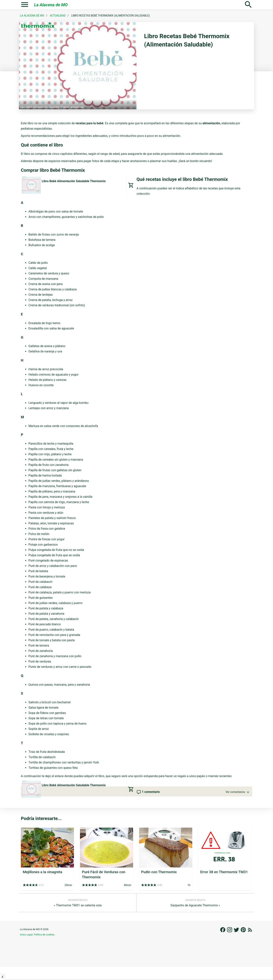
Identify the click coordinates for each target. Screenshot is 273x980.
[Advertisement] (136, 969)
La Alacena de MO (51, 5)
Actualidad (58, 16)
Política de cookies (44, 935)
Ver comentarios (238, 792)
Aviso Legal (26, 935)
